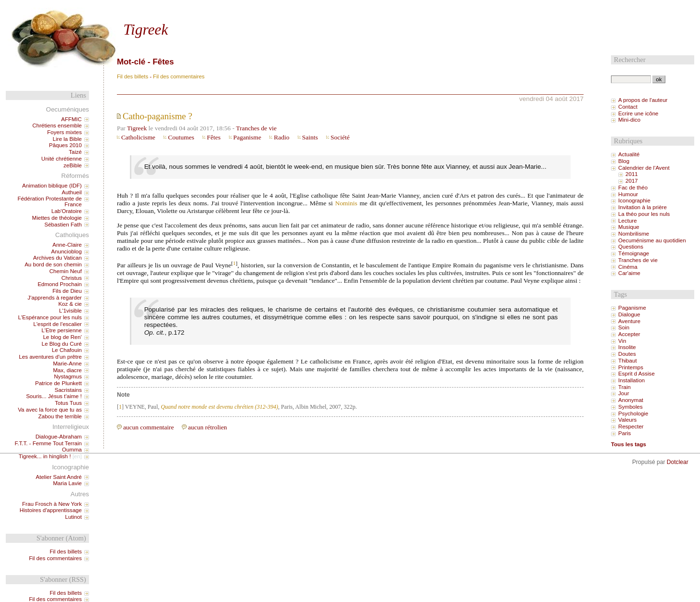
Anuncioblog (66, 251)
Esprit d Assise (636, 374)
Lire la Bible (67, 139)
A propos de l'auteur (643, 100)
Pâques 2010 (65, 145)
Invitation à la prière (643, 207)
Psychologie (633, 414)
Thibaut (628, 361)
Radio (281, 137)
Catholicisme (138, 137)
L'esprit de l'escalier (57, 324)
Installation (631, 380)
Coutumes (181, 137)
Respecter (631, 426)
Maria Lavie (67, 483)
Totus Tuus (68, 403)
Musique (629, 227)
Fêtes (214, 137)
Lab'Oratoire (67, 211)
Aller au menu (154, 8)
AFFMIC (71, 119)
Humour (628, 194)
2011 (632, 174)
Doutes (627, 354)
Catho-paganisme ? (158, 116)
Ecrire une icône (638, 113)
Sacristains (68, 390)
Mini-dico (629, 120)
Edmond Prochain (60, 284)
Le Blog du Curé (61, 344)
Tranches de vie (256, 128)
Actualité (629, 154)
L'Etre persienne (62, 330)
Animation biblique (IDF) (52, 186)
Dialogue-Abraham (59, 437)
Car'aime (629, 273)
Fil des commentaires (179, 76)
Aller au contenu (113, 8)
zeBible (73, 165)
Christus (72, 278)
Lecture (628, 221)
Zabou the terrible (60, 416)
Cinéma (628, 267)
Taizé (75, 152)
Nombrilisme (634, 234)
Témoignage (634, 253)
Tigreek (146, 30)
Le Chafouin (67, 350)
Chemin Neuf (66, 271)
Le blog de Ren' (62, 337)
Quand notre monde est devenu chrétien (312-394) (219, 407)
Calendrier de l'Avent (644, 168)
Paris (624, 433)
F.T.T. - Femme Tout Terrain (48, 443)
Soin (624, 327)
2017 (632, 181)
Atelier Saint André (59, 477)
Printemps (631, 367)
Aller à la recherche (199, 8)
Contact (628, 107)
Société (340, 137)
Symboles (630, 407)
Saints (310, 137)
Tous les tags (629, 444)
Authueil (72, 192)
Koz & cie (70, 304)
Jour (624, 393)
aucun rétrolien (208, 427)
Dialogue (629, 314)
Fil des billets (133, 76)
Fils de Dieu (67, 291)
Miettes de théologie (57, 218)
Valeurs (627, 420)
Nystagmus (68, 376)
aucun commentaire (149, 427)
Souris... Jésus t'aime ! (54, 396)
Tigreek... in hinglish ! (45, 456)
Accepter (629, 334)
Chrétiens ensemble (57, 125)
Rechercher (630, 60)
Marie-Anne (67, 364)
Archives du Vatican (57, 258)
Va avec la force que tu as (50, 410)
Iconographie (634, 201)
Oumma (72, 450)
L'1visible (70, 311)
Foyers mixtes (64, 132)
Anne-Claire (67, 245)
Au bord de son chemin (53, 264)
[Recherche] (631, 79)
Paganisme (247, 137)
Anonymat (631, 400)
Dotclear (678, 462)
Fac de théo (633, 188)
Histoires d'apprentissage (51, 510)
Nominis (346, 203)
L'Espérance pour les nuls (50, 317)
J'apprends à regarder (55, 298)
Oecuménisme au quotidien (652, 240)
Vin (622, 341)
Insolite (627, 347)
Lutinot (73, 517)
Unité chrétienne (62, 159)
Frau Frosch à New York (52, 504)
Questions (631, 247)
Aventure (629, 321)
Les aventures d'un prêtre (50, 357)
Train (624, 387)
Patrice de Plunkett (58, 383)
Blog (624, 161)
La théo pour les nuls (644, 214)
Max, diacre (67, 370)
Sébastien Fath (63, 225)
